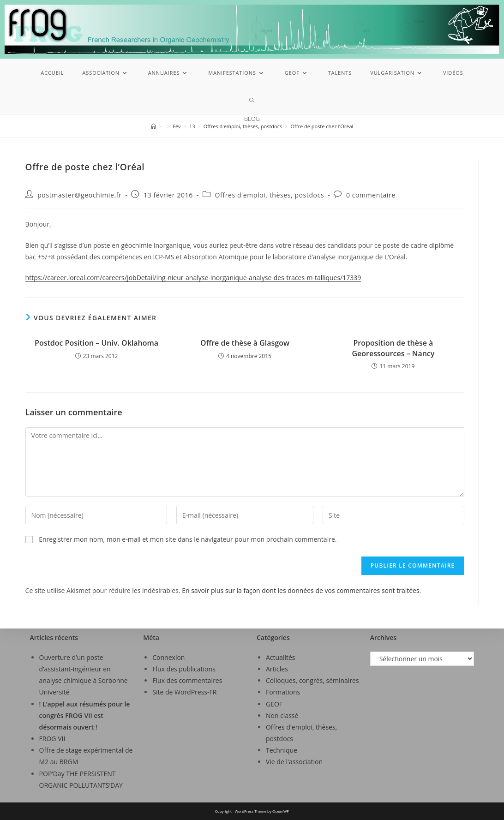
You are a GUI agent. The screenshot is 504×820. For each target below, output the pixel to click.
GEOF (274, 704)
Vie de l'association (294, 762)
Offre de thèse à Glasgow (245, 343)
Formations (283, 692)
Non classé (282, 715)
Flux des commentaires (187, 680)
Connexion (168, 657)
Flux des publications (184, 669)
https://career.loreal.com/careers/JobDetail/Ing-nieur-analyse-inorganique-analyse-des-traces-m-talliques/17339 (193, 278)
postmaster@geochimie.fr (79, 195)
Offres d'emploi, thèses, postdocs (270, 195)
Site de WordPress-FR (184, 692)
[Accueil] (153, 126)
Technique (282, 750)
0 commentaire (371, 195)
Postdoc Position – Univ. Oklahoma (96, 343)
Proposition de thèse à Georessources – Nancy (393, 348)
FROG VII (52, 739)
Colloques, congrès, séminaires (312, 680)
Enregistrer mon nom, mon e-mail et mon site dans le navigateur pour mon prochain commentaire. (188, 539)
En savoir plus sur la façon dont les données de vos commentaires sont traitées (300, 590)
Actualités (281, 657)
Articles (277, 669)
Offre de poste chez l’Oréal (322, 126)
